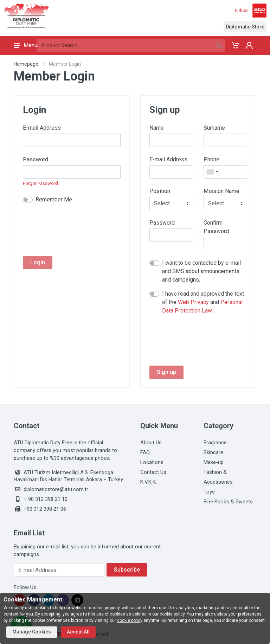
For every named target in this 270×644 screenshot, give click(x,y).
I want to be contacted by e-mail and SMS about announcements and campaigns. (201, 271)
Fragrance (215, 443)
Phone (211, 159)
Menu (25, 45)
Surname (214, 128)
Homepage (26, 64)
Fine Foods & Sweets (228, 502)
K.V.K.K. (149, 482)
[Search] (125, 45)
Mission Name (221, 191)
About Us (151, 443)
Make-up (214, 462)
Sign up (166, 372)
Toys (209, 492)
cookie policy (130, 620)
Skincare (213, 452)
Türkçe (241, 10)
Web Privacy (193, 302)
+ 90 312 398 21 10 (46, 499)
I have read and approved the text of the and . (203, 302)
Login (38, 262)
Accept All (78, 632)
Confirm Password (216, 227)
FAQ (145, 452)
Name (157, 128)
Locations (152, 462)
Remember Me (54, 199)
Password (36, 159)
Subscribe (127, 570)
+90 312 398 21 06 (45, 509)
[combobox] (212, 172)
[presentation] (76, 226)
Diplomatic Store (245, 27)
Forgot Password (40, 183)
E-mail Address (42, 128)
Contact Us (153, 472)
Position (160, 191)
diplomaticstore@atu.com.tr (56, 489)
